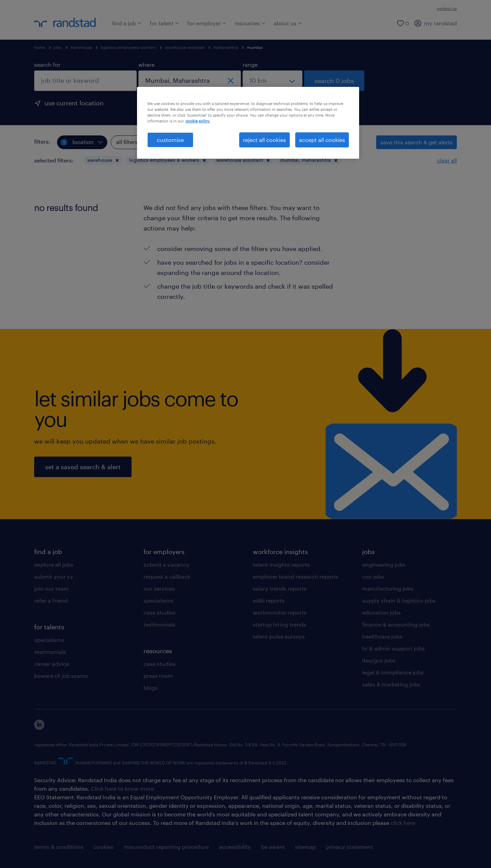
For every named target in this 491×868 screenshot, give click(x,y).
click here (403, 823)
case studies (160, 612)
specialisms (49, 640)
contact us (447, 8)
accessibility (235, 847)
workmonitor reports (280, 612)
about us (288, 23)
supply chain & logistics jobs (399, 600)
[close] (231, 81)
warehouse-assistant (185, 47)
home (40, 47)
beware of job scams (61, 676)
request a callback (167, 576)
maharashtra (226, 47)
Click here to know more (122, 788)
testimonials (50, 652)
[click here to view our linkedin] (39, 728)
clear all (447, 160)
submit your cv (54, 576)
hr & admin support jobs (393, 648)
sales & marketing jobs (391, 684)
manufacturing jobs (388, 588)
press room (158, 676)
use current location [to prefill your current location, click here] (74, 103)
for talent (164, 23)
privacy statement (350, 847)
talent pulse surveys (279, 636)
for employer (207, 23)
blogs (151, 688)
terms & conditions (59, 847)
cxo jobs (373, 576)
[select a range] (272, 81)
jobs (58, 47)
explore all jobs (54, 564)
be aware (273, 847)
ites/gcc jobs (379, 660)
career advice (52, 664)
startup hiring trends (279, 624)
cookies (104, 847)
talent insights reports (281, 564)
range (250, 64)
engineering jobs (384, 564)
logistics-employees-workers (128, 47)
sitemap (305, 847)
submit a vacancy (166, 564)
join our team (51, 588)
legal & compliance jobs (393, 672)
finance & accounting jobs (396, 624)
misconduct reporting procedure (166, 847)
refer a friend (51, 600)
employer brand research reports (296, 576)
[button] (117, 160)
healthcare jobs (382, 636)
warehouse (81, 47)
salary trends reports (280, 588)
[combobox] (85, 81)
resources (250, 23)
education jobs (381, 612)
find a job (127, 23)
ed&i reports (269, 600)
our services (159, 588)
